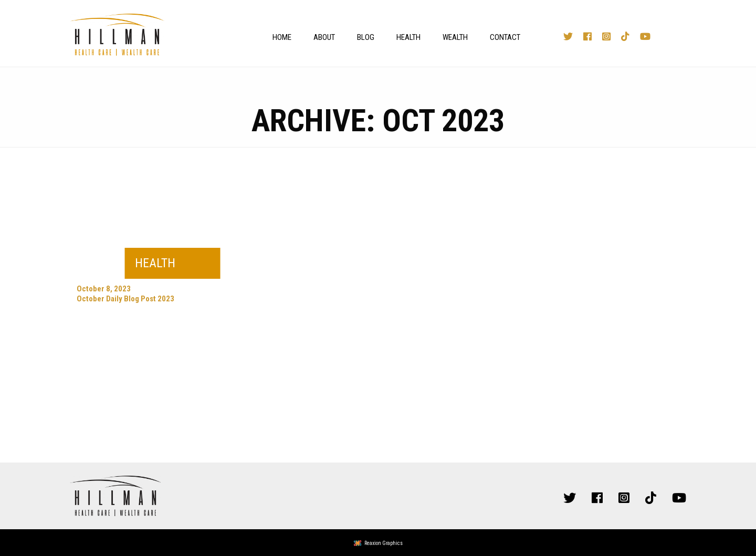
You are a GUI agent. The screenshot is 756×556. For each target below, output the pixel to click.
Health (408, 37)
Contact (505, 37)
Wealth (455, 37)
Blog (366, 37)
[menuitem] (279, 37)
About (324, 37)
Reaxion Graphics (384, 543)
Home (282, 37)
